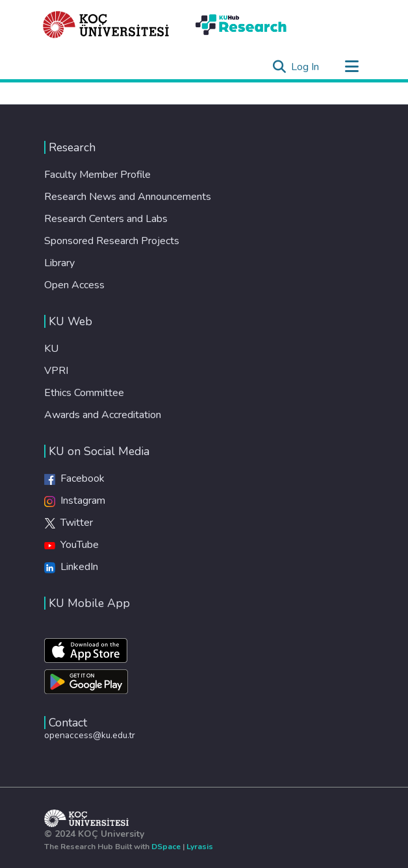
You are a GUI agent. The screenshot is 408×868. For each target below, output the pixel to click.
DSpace (166, 847)
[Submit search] (279, 67)
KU (51, 349)
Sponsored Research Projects (112, 241)
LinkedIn (71, 567)
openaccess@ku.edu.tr (90, 735)
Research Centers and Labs (106, 219)
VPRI (56, 371)
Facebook (74, 478)
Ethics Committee (84, 393)
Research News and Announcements (128, 197)
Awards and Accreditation (103, 415)
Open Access (74, 285)
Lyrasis (200, 847)
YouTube (71, 545)
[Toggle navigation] (351, 67)
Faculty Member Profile (97, 175)
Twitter (69, 523)
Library (59, 263)
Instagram (75, 501)
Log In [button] (306, 67)
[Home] (106, 25)
